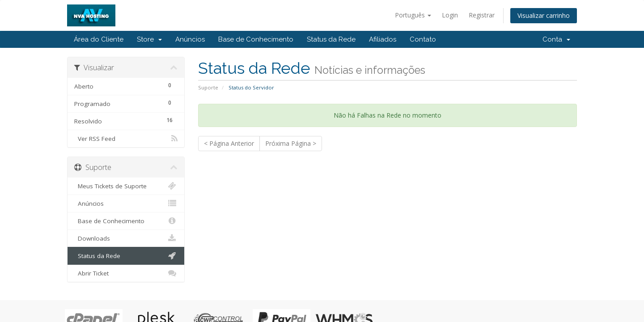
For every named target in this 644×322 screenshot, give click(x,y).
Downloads (126, 238)
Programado (126, 103)
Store (149, 39)
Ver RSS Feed (126, 139)
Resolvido (126, 120)
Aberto (126, 85)
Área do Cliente (99, 39)
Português (413, 15)
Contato (423, 39)
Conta (556, 39)
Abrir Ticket (126, 273)
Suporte (208, 87)
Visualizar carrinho (544, 15)
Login (450, 15)
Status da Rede (331, 39)
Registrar (482, 15)
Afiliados (383, 39)
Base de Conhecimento (256, 39)
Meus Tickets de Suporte (126, 186)
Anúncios (190, 39)
